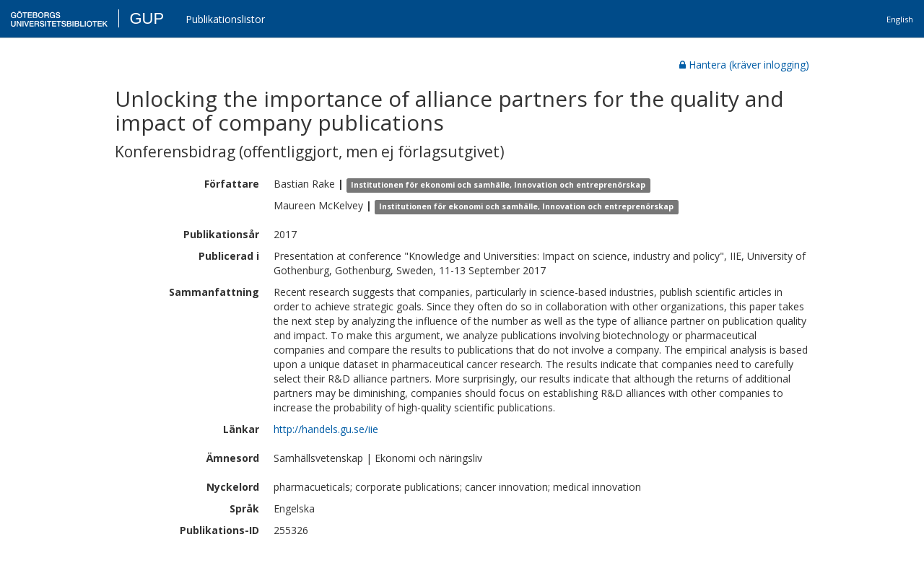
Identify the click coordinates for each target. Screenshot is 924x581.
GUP (147, 18)
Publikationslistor (225, 19)
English (900, 19)
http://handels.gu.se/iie (326, 429)
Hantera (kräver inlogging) (744, 65)
